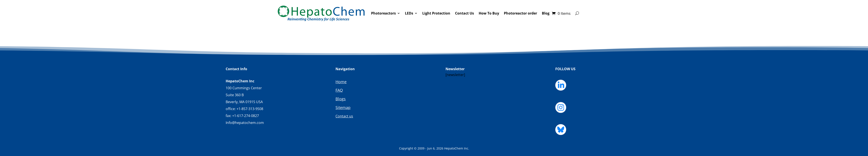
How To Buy (489, 13)
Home (341, 82)
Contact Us (464, 13)
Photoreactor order (520, 13)
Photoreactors (383, 13)
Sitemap (343, 107)
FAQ (339, 90)
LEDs (409, 13)
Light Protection (436, 13)
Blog (546, 13)
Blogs (341, 99)
